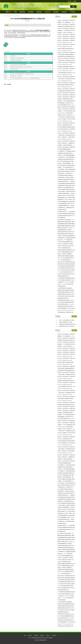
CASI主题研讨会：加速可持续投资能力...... (67, 157)
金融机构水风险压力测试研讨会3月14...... (67, 294)
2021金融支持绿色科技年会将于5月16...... (67, 216)
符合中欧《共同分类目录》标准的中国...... (67, 20)
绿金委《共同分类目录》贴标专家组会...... (67, 107)
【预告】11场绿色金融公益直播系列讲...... (67, 236)
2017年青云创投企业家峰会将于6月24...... (67, 280)
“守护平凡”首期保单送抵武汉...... (65, 248)
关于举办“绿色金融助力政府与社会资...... (67, 274)
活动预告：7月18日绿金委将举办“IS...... (66, 167)
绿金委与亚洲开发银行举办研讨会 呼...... (66, 232)
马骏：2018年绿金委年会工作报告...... (67, 320)
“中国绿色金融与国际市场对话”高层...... (66, 292)
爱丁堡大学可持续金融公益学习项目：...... (67, 161)
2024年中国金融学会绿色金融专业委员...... (67, 127)
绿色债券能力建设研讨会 (63, 298)
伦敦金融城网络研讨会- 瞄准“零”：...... (66, 230)
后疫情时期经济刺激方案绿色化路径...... (66, 234)
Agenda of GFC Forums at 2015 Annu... (66, 310)
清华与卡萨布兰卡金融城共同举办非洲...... (67, 262)
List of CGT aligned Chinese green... (65, 87)
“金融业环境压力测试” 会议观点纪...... (67, 326)
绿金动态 (22, 12)
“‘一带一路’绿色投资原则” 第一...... (65, 260)
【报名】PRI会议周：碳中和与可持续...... (67, 196)
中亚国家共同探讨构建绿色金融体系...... (66, 256)
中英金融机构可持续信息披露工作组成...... (67, 185)
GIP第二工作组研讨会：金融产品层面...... (67, 137)
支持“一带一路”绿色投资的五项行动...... (66, 258)
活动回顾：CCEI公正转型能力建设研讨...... (67, 101)
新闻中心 (8, 12)
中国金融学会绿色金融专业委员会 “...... (66, 153)
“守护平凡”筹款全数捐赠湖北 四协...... (66, 242)
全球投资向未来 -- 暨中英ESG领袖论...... (66, 177)
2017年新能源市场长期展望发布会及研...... (67, 278)
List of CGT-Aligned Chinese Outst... (65, 43)
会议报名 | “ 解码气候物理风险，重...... (66, 163)
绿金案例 (56, 12)
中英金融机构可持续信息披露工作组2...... (67, 91)
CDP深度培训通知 (61, 286)
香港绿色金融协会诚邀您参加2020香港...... (67, 226)
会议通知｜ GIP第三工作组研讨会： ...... (66, 32)
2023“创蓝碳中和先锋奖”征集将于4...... (66, 175)
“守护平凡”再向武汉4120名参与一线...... (66, 246)
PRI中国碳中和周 (61, 218)
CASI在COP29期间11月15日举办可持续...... (67, 119)
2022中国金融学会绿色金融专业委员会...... (67, 183)
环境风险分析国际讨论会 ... (64, 276)
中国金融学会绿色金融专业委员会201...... (68, 324)
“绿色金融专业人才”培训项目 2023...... (66, 173)
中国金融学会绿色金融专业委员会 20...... (66, 306)
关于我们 (73, 12)
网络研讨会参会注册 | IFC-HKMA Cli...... (66, 228)
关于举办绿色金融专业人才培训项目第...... (67, 129)
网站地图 (70, 1)
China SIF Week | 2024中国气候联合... (66, 113)
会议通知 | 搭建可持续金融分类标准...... (66, 49)
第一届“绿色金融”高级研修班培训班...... (66, 302)
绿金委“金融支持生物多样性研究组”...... (66, 85)
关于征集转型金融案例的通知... (64, 149)
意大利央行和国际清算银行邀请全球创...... (67, 214)
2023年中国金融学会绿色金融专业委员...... (67, 165)
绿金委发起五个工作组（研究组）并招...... (67, 200)
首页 (15, 12)
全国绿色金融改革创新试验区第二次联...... (67, 250)
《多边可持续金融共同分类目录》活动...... (67, 73)
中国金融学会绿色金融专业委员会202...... (67, 67)
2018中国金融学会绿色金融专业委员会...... (67, 266)
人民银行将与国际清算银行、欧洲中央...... (67, 194)
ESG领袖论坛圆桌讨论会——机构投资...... (67, 181)
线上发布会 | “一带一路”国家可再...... (66, 240)
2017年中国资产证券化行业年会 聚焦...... (66, 296)
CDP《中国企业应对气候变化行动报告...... (67, 270)
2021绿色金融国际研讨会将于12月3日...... (67, 204)
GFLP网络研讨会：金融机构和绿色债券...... (67, 238)
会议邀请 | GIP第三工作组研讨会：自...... (66, 115)
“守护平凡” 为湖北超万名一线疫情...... (66, 244)
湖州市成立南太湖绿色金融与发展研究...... (67, 264)
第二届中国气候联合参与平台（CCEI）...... (67, 105)
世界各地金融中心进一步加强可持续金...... (67, 198)
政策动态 (39, 12)
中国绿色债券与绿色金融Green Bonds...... (66, 300)
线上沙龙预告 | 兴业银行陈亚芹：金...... (66, 220)
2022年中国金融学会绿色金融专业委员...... (67, 189)
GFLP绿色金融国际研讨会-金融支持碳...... (67, 202)
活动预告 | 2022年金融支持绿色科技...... (66, 187)
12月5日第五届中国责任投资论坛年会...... (67, 268)
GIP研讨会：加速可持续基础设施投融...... (67, 155)
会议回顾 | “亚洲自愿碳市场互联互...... (66, 99)
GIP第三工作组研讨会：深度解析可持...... (67, 143)
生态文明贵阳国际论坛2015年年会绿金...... (67, 308)
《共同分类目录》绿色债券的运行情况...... (67, 61)
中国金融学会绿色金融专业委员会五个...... (67, 179)
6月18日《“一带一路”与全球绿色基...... (66, 284)
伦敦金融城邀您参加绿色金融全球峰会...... (67, 224)
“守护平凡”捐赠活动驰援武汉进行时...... (66, 252)
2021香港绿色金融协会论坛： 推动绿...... (66, 206)
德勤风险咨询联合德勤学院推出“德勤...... (67, 222)
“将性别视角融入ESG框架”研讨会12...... (66, 103)
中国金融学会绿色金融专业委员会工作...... (67, 26)
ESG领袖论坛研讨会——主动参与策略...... (67, 212)
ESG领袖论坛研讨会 (62, 210)
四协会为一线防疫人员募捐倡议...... (65, 254)
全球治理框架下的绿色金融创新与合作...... (67, 57)
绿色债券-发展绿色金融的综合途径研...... (66, 290)
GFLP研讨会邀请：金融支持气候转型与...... (67, 192)
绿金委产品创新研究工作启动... (66, 322)
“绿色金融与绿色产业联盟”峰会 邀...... (66, 312)
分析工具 (48, 12)
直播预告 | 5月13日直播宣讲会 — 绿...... (66, 22)
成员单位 (64, 12)
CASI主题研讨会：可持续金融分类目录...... (67, 151)
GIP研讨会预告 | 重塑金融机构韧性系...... (66, 55)
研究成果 (31, 12)
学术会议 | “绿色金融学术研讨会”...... (66, 125)
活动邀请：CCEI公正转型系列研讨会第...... (67, 111)
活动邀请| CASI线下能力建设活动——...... (67, 145)
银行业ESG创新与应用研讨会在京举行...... (67, 171)
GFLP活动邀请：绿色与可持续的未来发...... (67, 169)
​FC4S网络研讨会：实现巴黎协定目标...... (66, 208)
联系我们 (75, 1)
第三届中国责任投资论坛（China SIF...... (66, 304)
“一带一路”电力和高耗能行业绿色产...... (66, 272)
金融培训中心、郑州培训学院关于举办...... (67, 30)
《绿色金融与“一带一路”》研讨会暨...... (66, 282)
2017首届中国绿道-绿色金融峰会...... (65, 288)
